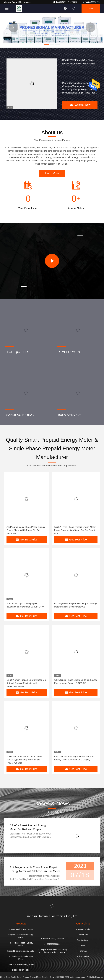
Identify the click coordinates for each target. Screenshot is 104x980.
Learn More (52, 173)
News (83, 946)
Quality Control (83, 940)
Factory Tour (83, 935)
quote (91, 8)
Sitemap (83, 951)
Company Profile (83, 929)
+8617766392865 (91, 2)
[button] (47, 45)
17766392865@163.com (65, 2)
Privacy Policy (83, 956)
